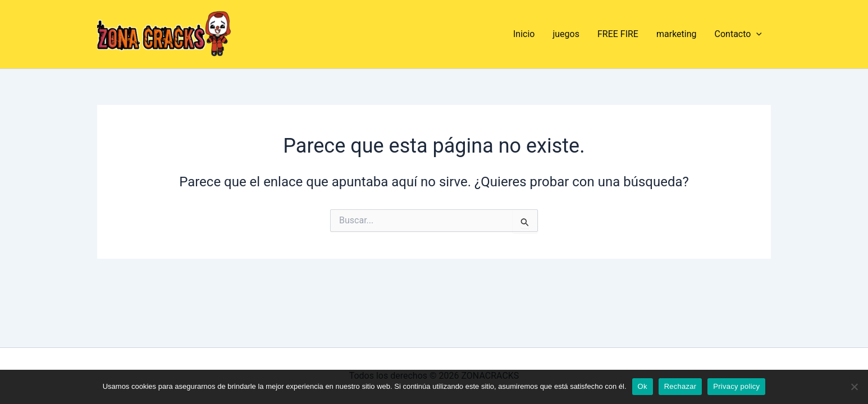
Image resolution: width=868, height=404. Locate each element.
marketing (677, 34)
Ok (643, 386)
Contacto (738, 34)
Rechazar (680, 386)
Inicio (524, 34)
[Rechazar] (854, 387)
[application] (756, 34)
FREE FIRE (618, 34)
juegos (566, 34)
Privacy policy (736, 386)
